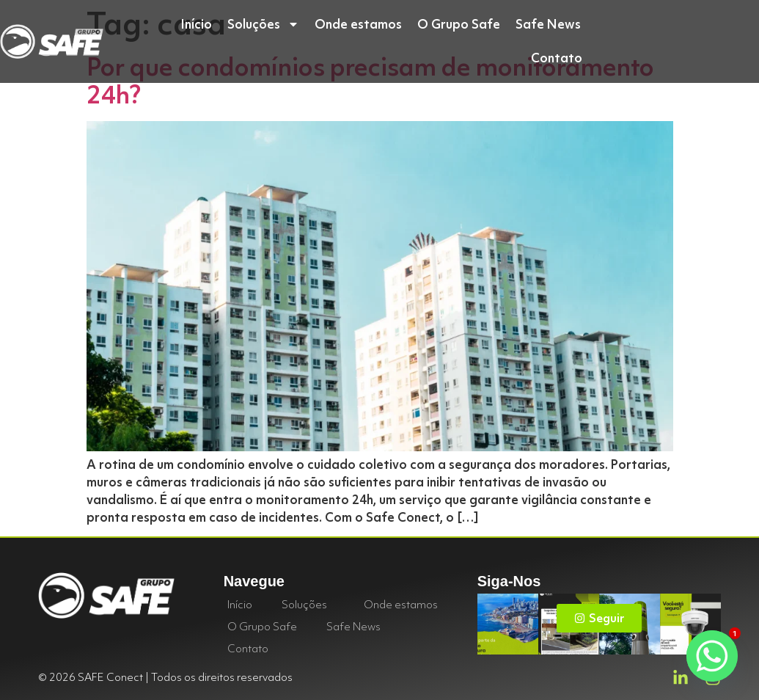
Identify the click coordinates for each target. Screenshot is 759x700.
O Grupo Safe (459, 24)
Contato (557, 58)
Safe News (548, 24)
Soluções (263, 24)
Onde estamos (358, 24)
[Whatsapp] (712, 656)
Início (197, 24)
